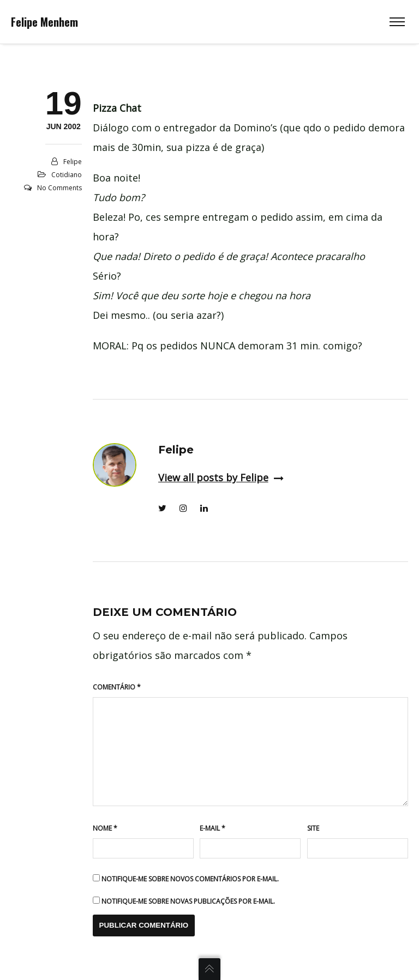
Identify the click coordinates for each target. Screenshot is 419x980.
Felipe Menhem (44, 22)
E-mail (213, 828)
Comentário (117, 687)
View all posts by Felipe (221, 477)
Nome (105, 828)
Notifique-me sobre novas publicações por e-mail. (188, 901)
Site (313, 828)
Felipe (73, 162)
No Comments (59, 188)
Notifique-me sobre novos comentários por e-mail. (190, 879)
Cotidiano (67, 175)
